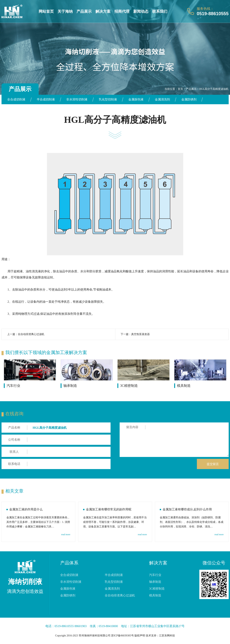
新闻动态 (141, 11)
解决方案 (103, 11)
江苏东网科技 (167, 636)
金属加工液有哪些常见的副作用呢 (109, 509)
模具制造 (184, 386)
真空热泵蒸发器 (140, 334)
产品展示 (84, 11)
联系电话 (14, 464)
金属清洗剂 (162, 99)
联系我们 (160, 11)
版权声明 (140, 636)
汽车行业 (13, 386)
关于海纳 (65, 11)
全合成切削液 (16, 99)
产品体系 (69, 563)
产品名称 (14, 427)
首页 (180, 89)
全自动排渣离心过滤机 (31, 334)
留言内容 (132, 427)
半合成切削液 (46, 99)
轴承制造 (70, 386)
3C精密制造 (129, 386)
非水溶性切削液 (77, 99)
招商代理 (122, 11)
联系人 (14, 452)
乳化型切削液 (108, 99)
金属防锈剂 (189, 99)
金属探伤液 (136, 99)
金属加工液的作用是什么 (26, 509)
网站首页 (46, 11)
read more (66, 534)
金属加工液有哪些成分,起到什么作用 (187, 509)
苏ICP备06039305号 (122, 636)
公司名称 (14, 440)
